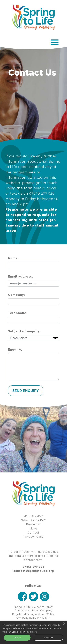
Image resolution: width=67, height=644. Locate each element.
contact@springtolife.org (34, 571)
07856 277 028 (33, 567)
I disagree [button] (48, 638)
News (34, 529)
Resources (33, 524)
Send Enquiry (26, 391)
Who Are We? (33, 516)
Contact (33, 533)
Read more (31, 632)
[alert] (33, 632)
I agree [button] (17, 638)
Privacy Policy (33, 537)
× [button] (64, 624)
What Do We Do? (34, 520)
